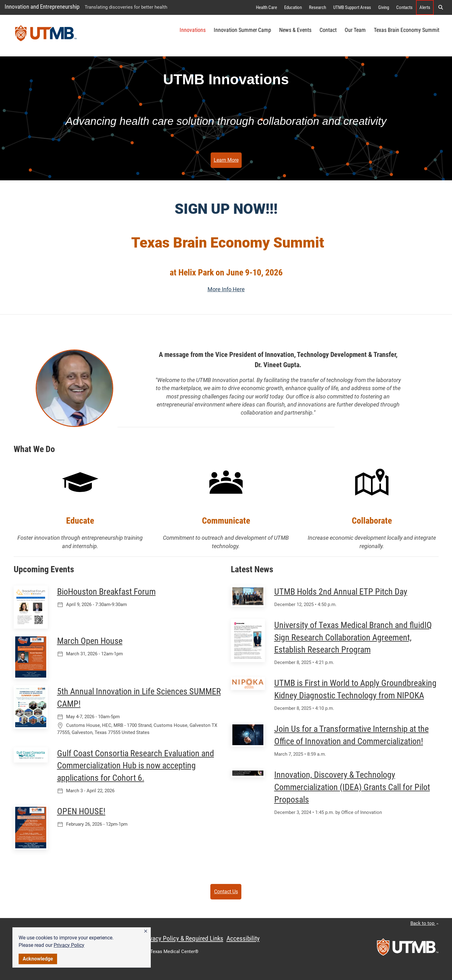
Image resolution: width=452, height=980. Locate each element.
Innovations (193, 30)
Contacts (404, 7)
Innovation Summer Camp (242, 30)
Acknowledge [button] (38, 959)
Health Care (266, 7)
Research (318, 7)
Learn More (226, 160)
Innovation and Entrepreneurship (42, 7)
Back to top (425, 923)
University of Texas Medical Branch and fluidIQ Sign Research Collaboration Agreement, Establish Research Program (353, 637)
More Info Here (226, 289)
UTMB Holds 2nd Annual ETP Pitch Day (341, 592)
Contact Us (226, 892)
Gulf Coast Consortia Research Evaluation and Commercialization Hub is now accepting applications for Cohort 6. (136, 766)
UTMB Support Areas (352, 7)
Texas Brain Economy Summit (407, 30)
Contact (328, 30)
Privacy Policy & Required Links (183, 938)
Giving (384, 7)
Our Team (355, 30)
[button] (146, 931)
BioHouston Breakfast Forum (106, 592)
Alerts (425, 7)
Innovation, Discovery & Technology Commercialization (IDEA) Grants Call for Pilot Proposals (352, 787)
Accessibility (243, 938)
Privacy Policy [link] (69, 945)
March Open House (90, 641)
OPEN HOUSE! (81, 811)
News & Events (295, 30)
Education (293, 7)
